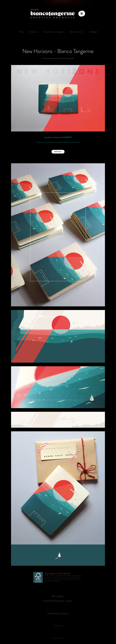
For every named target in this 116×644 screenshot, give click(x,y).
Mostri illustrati (76, 32)
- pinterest (69, 601)
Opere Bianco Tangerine (54, 32)
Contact (94, 32)
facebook (61, 601)
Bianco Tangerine (58, 596)
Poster (22, 32)
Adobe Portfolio (61, 638)
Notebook (34, 32)
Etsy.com (65, 613)
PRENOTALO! (58, 152)
